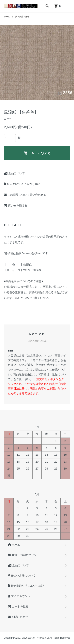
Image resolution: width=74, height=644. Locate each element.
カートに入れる (37, 153)
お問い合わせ (18, 617)
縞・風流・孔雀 (22, 17)
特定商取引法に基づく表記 (22, 184)
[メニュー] (68, 6)
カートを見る (18, 606)
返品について (14, 173)
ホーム (7, 17)
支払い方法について (22, 575)
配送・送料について (22, 555)
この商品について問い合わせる (25, 195)
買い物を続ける (16, 205)
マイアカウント (19, 596)
